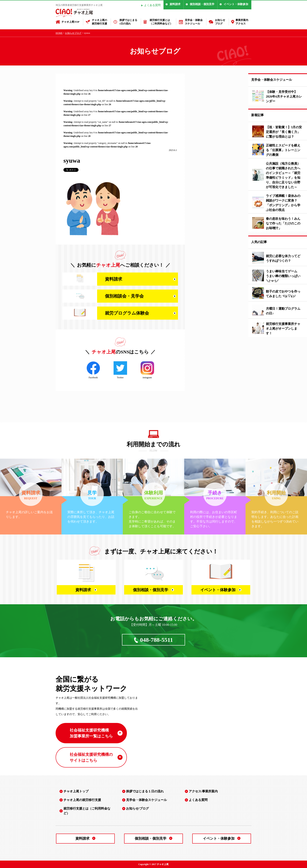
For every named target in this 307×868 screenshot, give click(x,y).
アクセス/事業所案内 (203, 791)
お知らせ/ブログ (137, 808)
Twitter (120, 370)
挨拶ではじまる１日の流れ (145, 791)
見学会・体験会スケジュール (194, 22)
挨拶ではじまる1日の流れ (128, 22)
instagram (147, 370)
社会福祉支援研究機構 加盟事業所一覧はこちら (91, 733)
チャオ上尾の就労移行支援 (99, 22)
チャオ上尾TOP (70, 22)
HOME (59, 33)
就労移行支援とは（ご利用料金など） (161, 22)
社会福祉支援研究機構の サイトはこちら (91, 757)
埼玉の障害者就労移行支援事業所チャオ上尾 (79, 5)
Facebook (93, 370)
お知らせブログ (220, 22)
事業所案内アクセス (242, 22)
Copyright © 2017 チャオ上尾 (154, 864)
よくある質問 (152, 5)
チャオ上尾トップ (76, 791)
